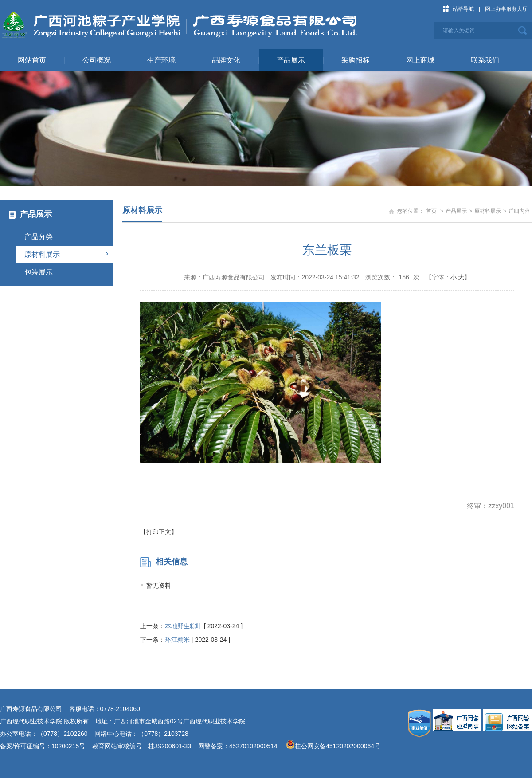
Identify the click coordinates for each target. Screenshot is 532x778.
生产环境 (161, 60)
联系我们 (485, 60)
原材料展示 (42, 254)
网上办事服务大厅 (506, 9)
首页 (431, 211)
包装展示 (39, 272)
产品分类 (39, 237)
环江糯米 (177, 640)
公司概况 (97, 60)
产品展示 (291, 60)
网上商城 (420, 60)
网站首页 (32, 60)
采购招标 (356, 60)
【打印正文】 (159, 532)
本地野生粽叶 (184, 626)
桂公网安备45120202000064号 (339, 746)
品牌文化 (226, 60)
